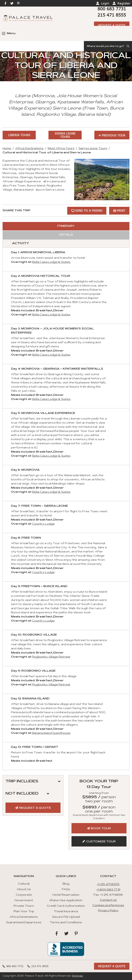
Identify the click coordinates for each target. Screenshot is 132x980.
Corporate (24, 895)
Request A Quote (112, 25)
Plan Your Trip (24, 912)
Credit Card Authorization (66, 906)
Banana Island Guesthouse (51, 733)
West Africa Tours (61, 149)
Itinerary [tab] (66, 226)
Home (7, 149)
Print (121, 211)
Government (24, 900)
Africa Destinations (29, 149)
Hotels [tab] (66, 235)
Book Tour (101, 829)
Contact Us (108, 900)
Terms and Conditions (66, 923)
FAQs (66, 889)
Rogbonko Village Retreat (51, 657)
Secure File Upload (66, 917)
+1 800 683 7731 (108, 890)
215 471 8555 (112, 15)
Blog (66, 884)
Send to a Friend (89, 211)
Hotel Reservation (66, 895)
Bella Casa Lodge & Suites (51, 262)
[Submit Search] (128, 46)
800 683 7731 (112, 9)
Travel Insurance (66, 912)
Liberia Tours (19, 135)
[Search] (108, 46)
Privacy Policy (108, 911)
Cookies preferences (108, 905)
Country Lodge (43, 524)
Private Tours (24, 906)
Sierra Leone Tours (65, 135)
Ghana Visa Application (66, 900)
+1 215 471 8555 (108, 884)
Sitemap (78, 976)
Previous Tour (114, 135)
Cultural (24, 884)
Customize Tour (101, 842)
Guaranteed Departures (24, 923)
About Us (24, 889)
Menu (9, 33)
